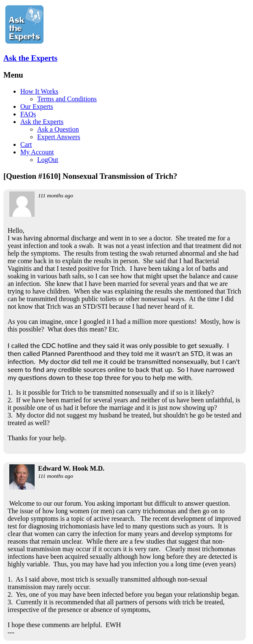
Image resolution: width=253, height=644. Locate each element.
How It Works (39, 91)
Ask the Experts (30, 58)
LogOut (48, 160)
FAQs (28, 114)
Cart (26, 144)
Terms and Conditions (67, 99)
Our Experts (37, 106)
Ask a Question (58, 129)
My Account (37, 152)
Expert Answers (59, 137)
